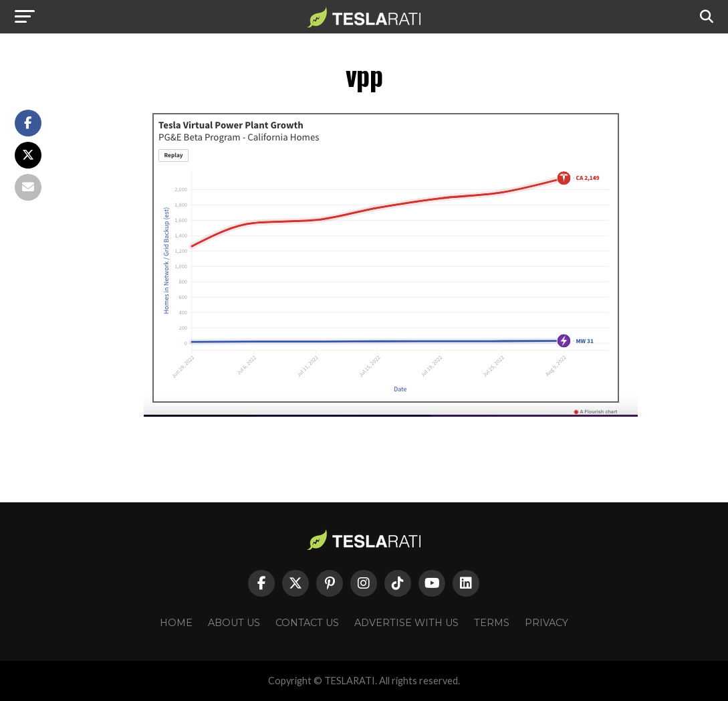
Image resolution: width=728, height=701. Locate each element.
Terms (492, 623)
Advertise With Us (406, 623)
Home (176, 623)
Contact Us (307, 623)
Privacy (547, 623)
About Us (234, 623)
